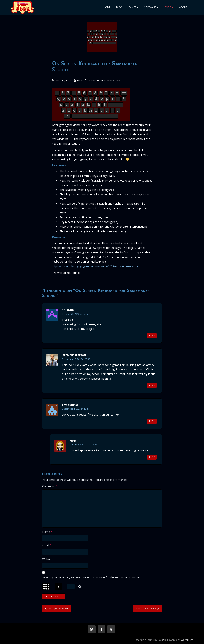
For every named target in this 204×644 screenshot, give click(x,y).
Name (47, 532)
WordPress (187, 640)
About (183, 7)
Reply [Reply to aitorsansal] (152, 421)
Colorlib (162, 640)
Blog (119, 7)
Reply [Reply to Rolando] (152, 335)
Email (47, 545)
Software (151, 7)
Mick (80, 80)
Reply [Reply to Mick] (152, 457)
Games (133, 7)
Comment (50, 486)
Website (47, 559)
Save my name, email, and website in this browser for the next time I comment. (92, 577)
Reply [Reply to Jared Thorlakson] (152, 385)
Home (107, 7)
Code (169, 7)
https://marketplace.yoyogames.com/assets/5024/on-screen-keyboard (96, 266)
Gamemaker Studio (109, 80)
